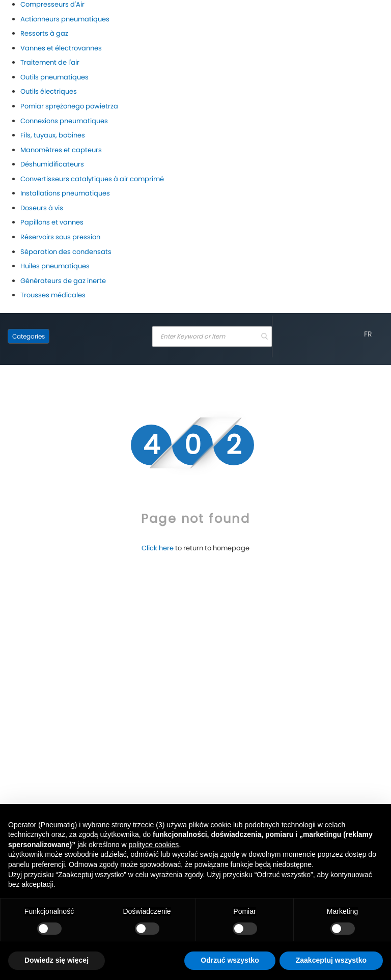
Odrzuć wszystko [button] (230, 960)
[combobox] (212, 337)
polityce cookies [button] (154, 845)
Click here (158, 548)
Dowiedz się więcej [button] (57, 960)
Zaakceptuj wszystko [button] (331, 960)
